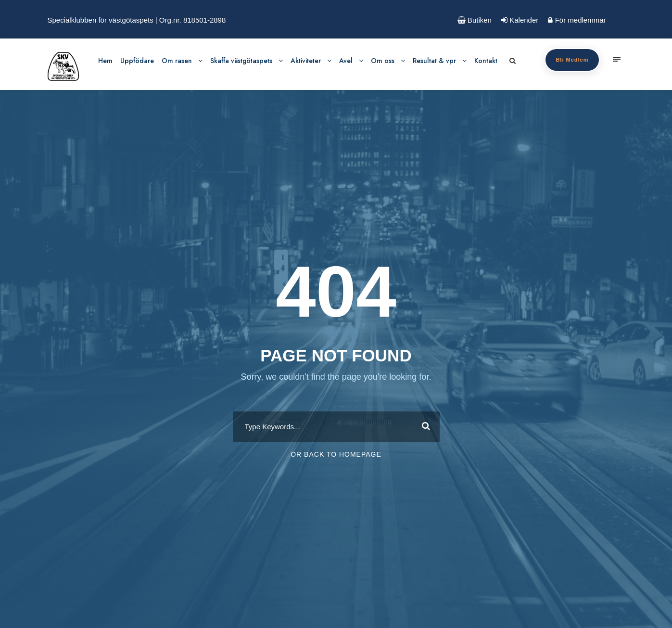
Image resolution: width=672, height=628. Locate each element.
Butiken (475, 20)
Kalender (520, 20)
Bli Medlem (572, 60)
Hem (105, 61)
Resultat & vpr (434, 61)
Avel (346, 61)
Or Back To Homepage (336, 454)
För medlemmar (577, 20)
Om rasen (177, 61)
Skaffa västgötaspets (241, 61)
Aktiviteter (306, 61)
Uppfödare (137, 61)
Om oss (383, 61)
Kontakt (486, 61)
